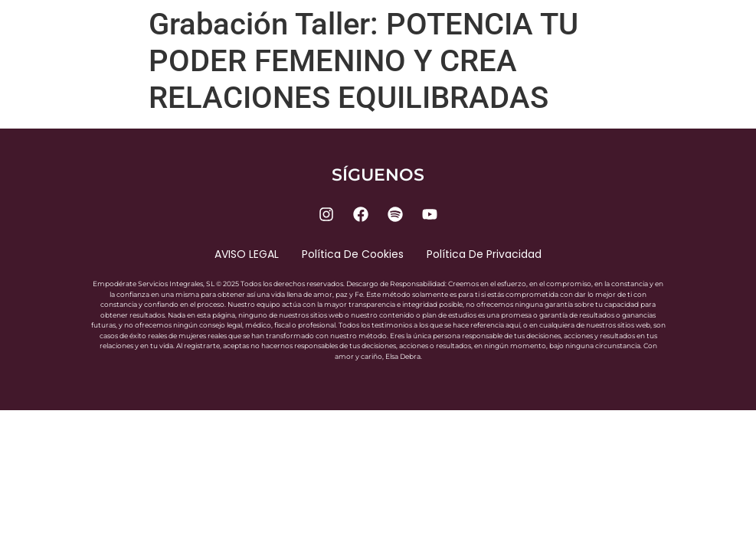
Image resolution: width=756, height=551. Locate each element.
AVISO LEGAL (247, 254)
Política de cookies (353, 254)
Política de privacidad (484, 254)
